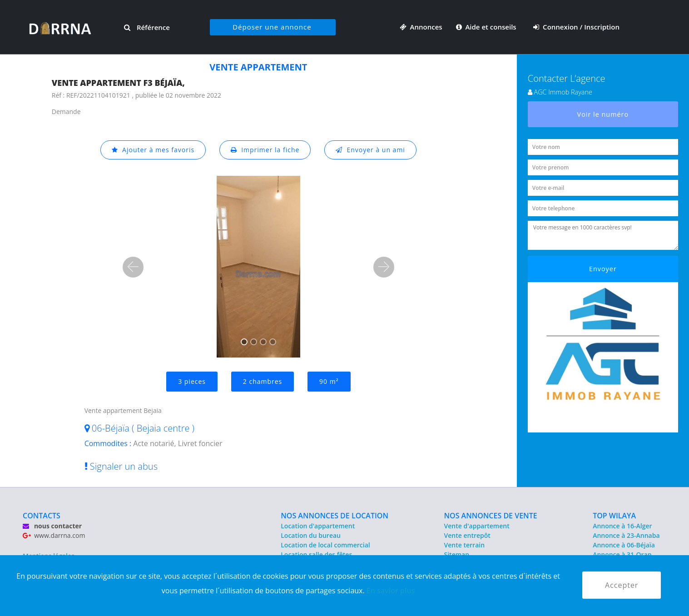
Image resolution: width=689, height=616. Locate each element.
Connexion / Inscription (576, 27)
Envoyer (603, 269)
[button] (133, 267)
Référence (147, 27)
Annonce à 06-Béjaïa (624, 545)
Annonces (421, 27)
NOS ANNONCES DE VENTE (491, 516)
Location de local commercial (325, 545)
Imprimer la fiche (265, 150)
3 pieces (192, 381)
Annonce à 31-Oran (622, 554)
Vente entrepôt (467, 535)
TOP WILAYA (614, 516)
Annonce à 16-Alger (622, 526)
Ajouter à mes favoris (153, 150)
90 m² (329, 381)
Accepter (622, 585)
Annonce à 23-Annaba (626, 535)
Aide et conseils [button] (487, 27)
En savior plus (391, 591)
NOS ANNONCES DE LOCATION (335, 516)
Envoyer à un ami (370, 150)
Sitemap (457, 554)
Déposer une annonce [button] (272, 27)
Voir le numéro (603, 114)
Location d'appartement (318, 526)
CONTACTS (42, 516)
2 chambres (263, 381)
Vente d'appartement (477, 526)
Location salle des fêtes (316, 554)
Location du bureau (311, 535)
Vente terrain (465, 545)
